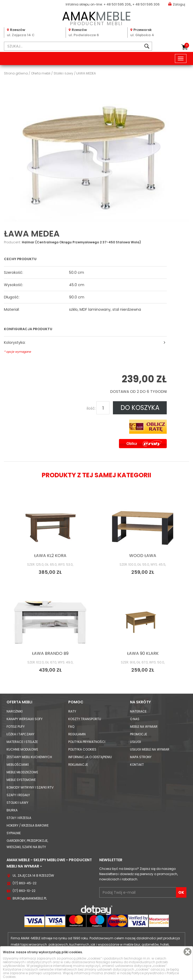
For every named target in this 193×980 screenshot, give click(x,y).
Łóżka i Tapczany (20, 734)
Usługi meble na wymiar (150, 749)
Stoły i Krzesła (19, 818)
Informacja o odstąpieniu (90, 757)
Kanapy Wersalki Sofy (25, 719)
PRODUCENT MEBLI (96, 17)
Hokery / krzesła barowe (28, 825)
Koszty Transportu (85, 719)
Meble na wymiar (144, 727)
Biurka (12, 810)
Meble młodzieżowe (22, 772)
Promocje (139, 734)
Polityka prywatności (87, 742)
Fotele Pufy (16, 727)
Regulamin (77, 734)
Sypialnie (14, 833)
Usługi (135, 742)
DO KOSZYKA (140, 408)
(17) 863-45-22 (25, 883)
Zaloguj (177, 4)
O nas (135, 719)
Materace (138, 711)
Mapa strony (141, 757)
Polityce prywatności (148, 973)
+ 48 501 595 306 (146, 4)
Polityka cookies (82, 749)
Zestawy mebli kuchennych (29, 757)
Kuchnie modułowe (22, 749)
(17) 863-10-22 (24, 891)
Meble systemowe (21, 780)
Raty (72, 711)
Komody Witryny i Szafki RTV (30, 787)
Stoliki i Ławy (17, 803)
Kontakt (137, 765)
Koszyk (187, 45)
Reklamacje (78, 765)
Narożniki (15, 711)
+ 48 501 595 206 (117, 4)
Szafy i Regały (18, 795)
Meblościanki (18, 765)
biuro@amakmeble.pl (30, 898)
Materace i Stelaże (22, 742)
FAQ (71, 727)
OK (181, 892)
